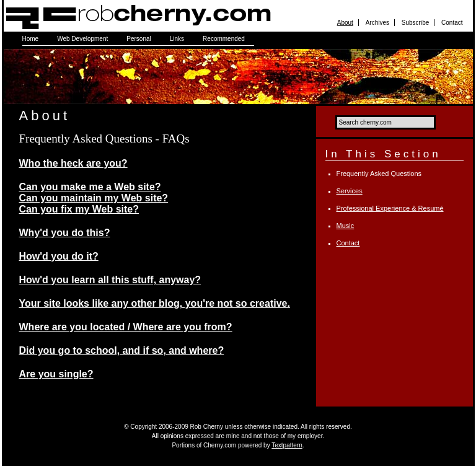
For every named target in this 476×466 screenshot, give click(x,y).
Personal (139, 39)
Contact (452, 23)
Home (31, 39)
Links (177, 39)
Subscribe (415, 23)
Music (346, 226)
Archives (377, 23)
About (345, 23)
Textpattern (287, 445)
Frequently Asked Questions (379, 174)
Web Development (82, 39)
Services (350, 191)
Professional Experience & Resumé (390, 208)
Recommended (224, 39)
